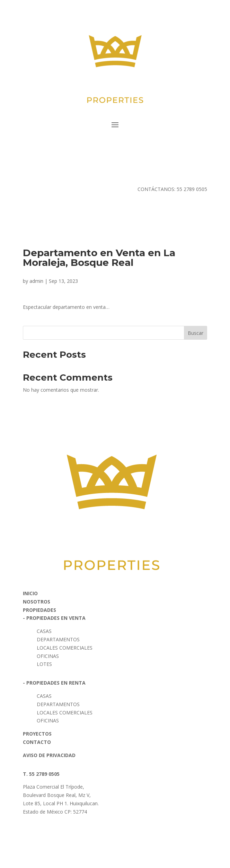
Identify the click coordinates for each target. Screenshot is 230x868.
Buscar (196, 333)
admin (36, 281)
